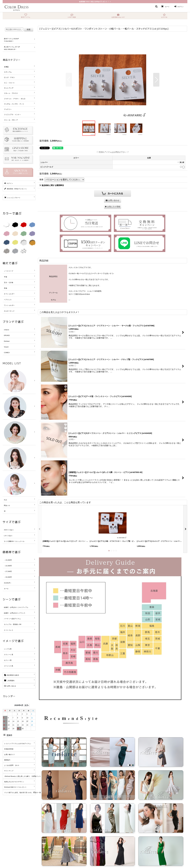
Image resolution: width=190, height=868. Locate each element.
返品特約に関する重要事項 (52, 185)
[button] (156, 6)
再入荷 (182, 162)
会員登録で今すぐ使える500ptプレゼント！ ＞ (95, 2)
